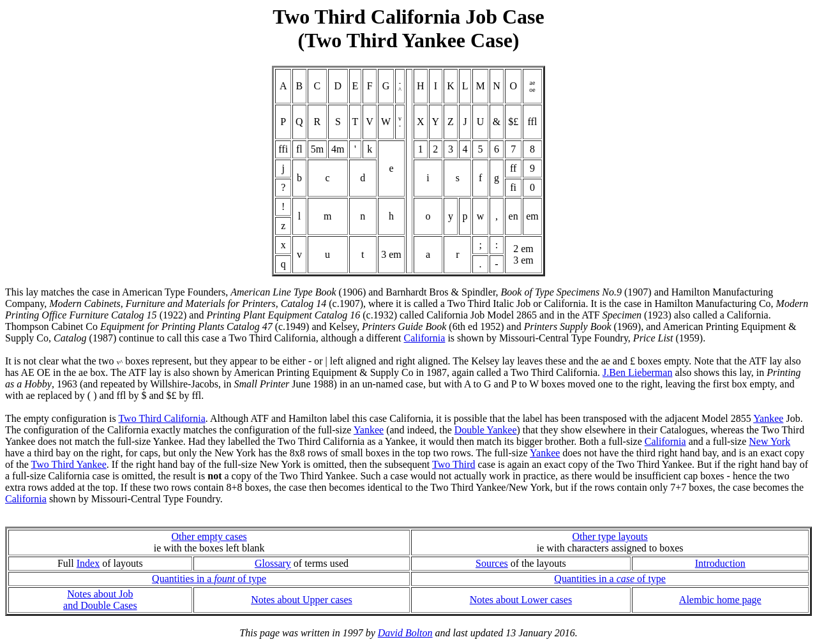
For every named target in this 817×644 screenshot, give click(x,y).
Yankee (768, 418)
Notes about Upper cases (302, 600)
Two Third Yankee (69, 464)
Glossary (273, 563)
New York (769, 441)
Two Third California (161, 418)
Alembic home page (720, 600)
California (425, 338)
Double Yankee (486, 430)
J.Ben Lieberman (637, 372)
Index (88, 563)
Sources (492, 563)
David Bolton (405, 633)
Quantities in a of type (209, 579)
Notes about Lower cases (521, 600)
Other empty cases (209, 536)
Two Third (453, 464)
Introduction (720, 563)
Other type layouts (610, 536)
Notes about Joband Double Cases (100, 600)
